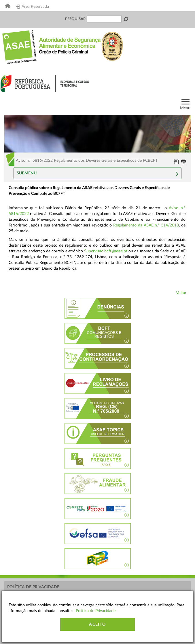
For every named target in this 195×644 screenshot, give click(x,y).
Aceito (97, 624)
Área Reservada (32, 7)
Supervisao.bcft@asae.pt (106, 251)
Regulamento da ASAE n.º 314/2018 (146, 225)
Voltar (181, 293)
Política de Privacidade (33, 587)
